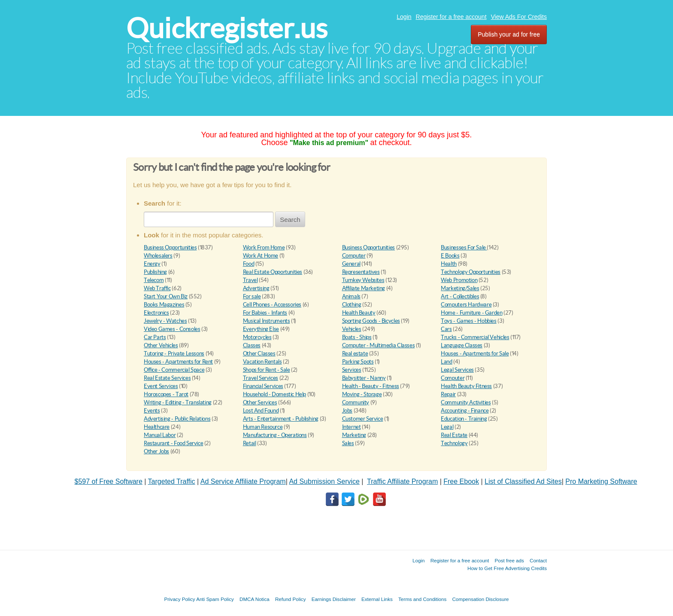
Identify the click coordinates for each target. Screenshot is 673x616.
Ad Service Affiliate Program (243, 481)
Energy (152, 264)
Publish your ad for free (509, 34)
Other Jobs (156, 451)
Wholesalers (158, 256)
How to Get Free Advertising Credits (507, 568)
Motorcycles (257, 337)
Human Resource (263, 427)
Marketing (354, 435)
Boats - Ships (357, 337)
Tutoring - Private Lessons (174, 354)
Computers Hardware (466, 305)
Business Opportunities (170, 247)
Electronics (156, 313)
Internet (352, 427)
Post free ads (509, 560)
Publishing (155, 272)
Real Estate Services (167, 378)
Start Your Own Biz (166, 296)
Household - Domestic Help (274, 394)
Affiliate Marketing (364, 288)
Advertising (256, 288)
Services (352, 370)
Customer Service (363, 419)
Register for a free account (451, 17)
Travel (250, 280)
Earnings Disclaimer (334, 599)
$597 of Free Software (109, 481)
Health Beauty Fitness (466, 386)
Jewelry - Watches (165, 321)
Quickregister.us (227, 28)
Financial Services (263, 386)
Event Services (161, 386)
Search (290, 220)
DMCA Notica (255, 599)
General (351, 264)
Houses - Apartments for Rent (178, 362)
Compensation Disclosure (480, 599)
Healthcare (157, 427)
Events (152, 411)
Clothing (352, 305)
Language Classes (462, 345)
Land (446, 362)
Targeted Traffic (172, 481)
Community (356, 402)
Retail (250, 443)
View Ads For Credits (519, 17)
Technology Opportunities (471, 272)
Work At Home (261, 256)
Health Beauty (359, 313)
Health (449, 264)
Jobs (347, 411)
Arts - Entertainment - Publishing (281, 419)
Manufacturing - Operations (275, 435)
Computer (354, 256)
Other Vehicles (161, 345)
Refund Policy (291, 599)
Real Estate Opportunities (273, 272)
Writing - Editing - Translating (178, 402)
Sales (348, 443)
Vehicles (352, 329)
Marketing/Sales (460, 288)
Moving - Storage (362, 394)
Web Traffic (157, 288)
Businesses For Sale (464, 247)
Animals (351, 296)
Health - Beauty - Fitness (371, 386)
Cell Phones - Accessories (272, 305)
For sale (252, 296)
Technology (454, 443)
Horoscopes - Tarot (166, 394)
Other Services (260, 402)
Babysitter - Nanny (364, 378)
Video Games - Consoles (172, 329)
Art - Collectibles (460, 296)
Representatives (361, 272)
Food (249, 264)
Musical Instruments (267, 321)
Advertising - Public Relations (177, 419)
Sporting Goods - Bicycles (371, 321)
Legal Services (457, 370)
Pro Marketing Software (601, 481)
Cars (446, 329)
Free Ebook (461, 481)
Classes (252, 345)
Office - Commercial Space (174, 370)
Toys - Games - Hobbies (468, 321)
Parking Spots (358, 362)
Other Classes (259, 354)
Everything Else (261, 329)
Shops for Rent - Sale (267, 370)
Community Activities (466, 402)
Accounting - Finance (465, 411)
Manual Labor (160, 435)
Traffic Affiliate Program (402, 481)
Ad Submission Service (324, 481)
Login (404, 17)
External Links (377, 599)
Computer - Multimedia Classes (379, 345)
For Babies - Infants (265, 313)
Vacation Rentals (262, 362)
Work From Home (264, 247)
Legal (447, 427)
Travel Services (261, 378)
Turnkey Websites (363, 280)
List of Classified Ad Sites (523, 481)
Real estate (355, 354)
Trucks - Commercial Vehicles (475, 337)
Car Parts (155, 337)
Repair (448, 394)
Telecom (154, 280)
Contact (538, 560)
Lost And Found (261, 411)
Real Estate (454, 435)
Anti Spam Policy (215, 599)
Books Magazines (164, 305)
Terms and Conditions (422, 599)
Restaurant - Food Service (173, 443)
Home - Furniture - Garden (471, 313)
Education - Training (464, 419)
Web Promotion (459, 280)
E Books (450, 256)
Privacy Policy (179, 599)
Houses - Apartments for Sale (475, 354)
